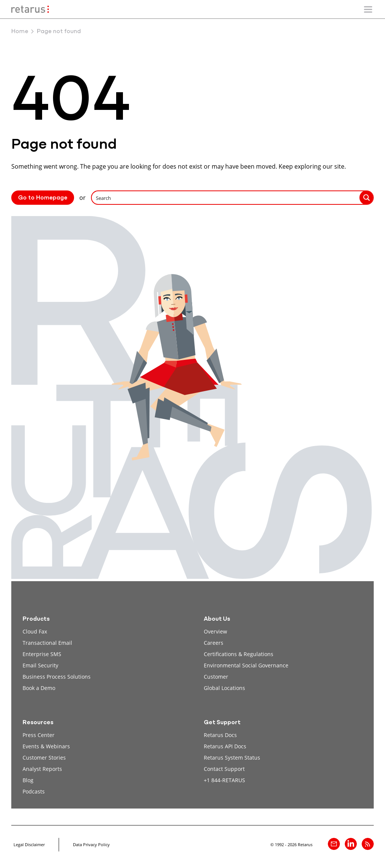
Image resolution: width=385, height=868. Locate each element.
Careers (214, 643)
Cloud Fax (35, 631)
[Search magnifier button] (367, 198)
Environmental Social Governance (246, 665)
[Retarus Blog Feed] (368, 844)
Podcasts (34, 791)
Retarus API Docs (225, 746)
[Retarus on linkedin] (351, 844)
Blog (28, 780)
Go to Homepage (43, 198)
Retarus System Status (232, 758)
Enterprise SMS (42, 654)
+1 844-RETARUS (224, 780)
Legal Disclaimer (29, 844)
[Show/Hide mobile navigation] (368, 9)
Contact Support (224, 769)
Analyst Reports (42, 769)
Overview (215, 631)
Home (20, 32)
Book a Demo (39, 688)
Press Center (39, 735)
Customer (216, 677)
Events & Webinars (46, 746)
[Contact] (334, 844)
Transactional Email (47, 643)
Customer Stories (44, 758)
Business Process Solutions (57, 677)
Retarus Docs (220, 735)
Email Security (40, 665)
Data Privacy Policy (91, 844)
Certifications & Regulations (239, 654)
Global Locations (224, 688)
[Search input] (226, 198)
